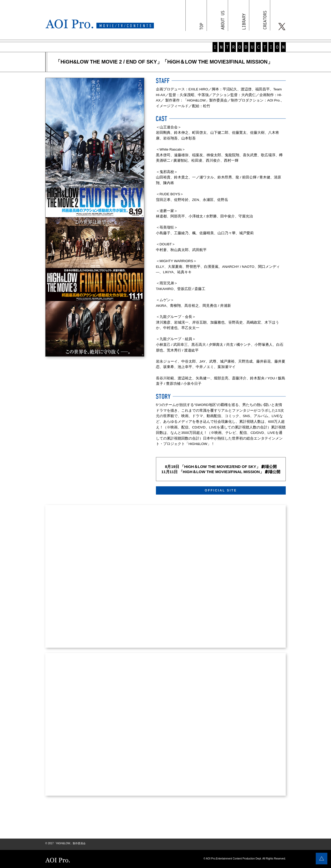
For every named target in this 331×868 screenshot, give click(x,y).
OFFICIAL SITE (221, 490)
